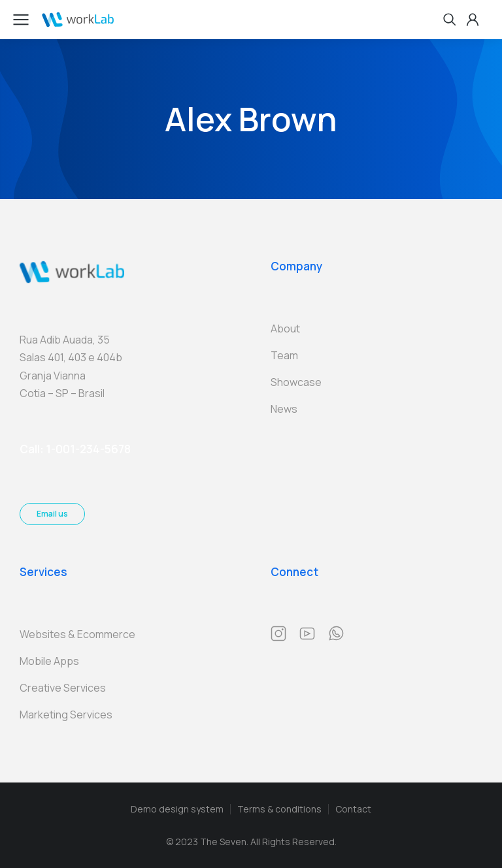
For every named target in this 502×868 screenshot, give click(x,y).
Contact (353, 809)
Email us (52, 514)
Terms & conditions (279, 809)
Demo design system (177, 809)
